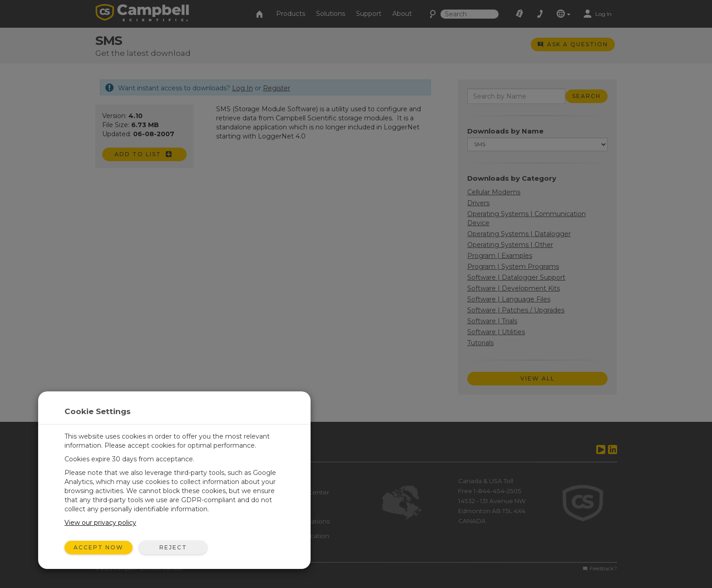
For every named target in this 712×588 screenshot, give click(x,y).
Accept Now (99, 547)
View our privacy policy (100, 523)
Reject (173, 547)
